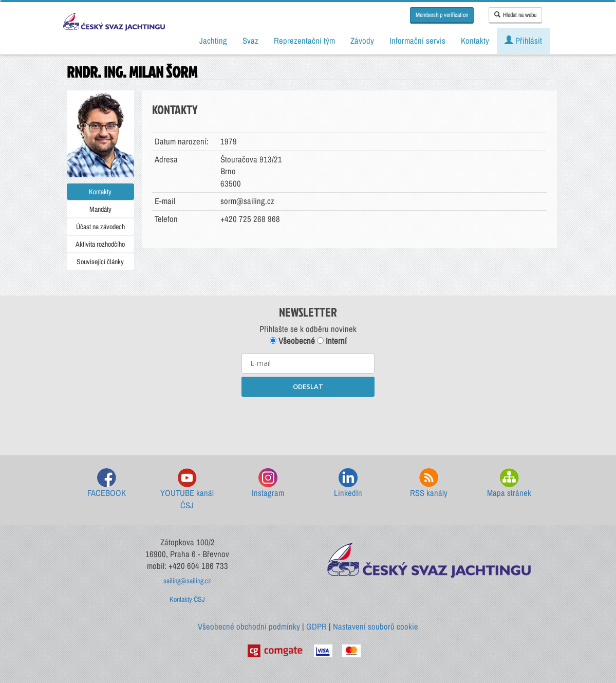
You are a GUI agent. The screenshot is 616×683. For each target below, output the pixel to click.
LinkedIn (348, 483)
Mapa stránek (509, 483)
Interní (332, 341)
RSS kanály (429, 483)
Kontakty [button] (475, 41)
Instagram (268, 483)
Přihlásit (523, 41)
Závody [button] (362, 41)
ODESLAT (308, 386)
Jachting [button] (213, 41)
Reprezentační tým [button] (304, 41)
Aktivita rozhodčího (100, 244)
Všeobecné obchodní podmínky (249, 626)
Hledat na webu (515, 15)
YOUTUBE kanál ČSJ (187, 490)
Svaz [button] (250, 41)
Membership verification (442, 15)
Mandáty (100, 209)
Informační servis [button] (417, 41)
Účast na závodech (100, 227)
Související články (100, 262)
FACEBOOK (107, 483)
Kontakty (100, 192)
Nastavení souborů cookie (376, 626)
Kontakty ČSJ (187, 599)
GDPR (316, 626)
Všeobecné (292, 341)
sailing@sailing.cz (187, 581)
